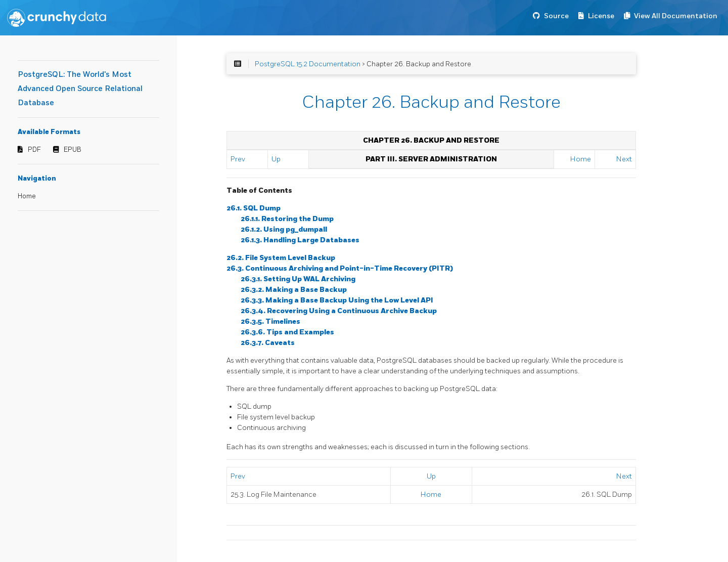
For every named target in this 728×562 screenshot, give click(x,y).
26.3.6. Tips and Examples (287, 332)
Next (624, 159)
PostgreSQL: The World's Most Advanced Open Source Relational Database (80, 89)
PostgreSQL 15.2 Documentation (308, 64)
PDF (34, 150)
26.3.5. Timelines (270, 321)
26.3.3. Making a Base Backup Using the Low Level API (337, 300)
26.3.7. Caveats (268, 343)
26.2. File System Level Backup (281, 258)
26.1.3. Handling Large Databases (300, 240)
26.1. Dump (254, 208)
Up (276, 159)
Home (27, 196)
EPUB (73, 150)
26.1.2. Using (284, 229)
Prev (238, 159)
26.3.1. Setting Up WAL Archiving (298, 279)
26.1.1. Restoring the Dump (287, 219)
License (601, 16)
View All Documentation (676, 16)
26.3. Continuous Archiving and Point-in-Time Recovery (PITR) (340, 268)
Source (556, 16)
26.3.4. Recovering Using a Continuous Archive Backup (339, 311)
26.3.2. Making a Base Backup (294, 290)
